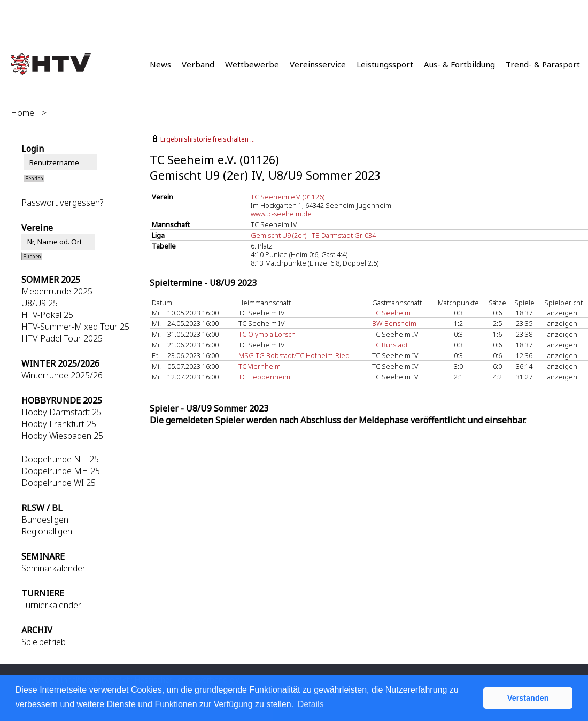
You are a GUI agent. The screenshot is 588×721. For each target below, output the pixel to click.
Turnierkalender (51, 605)
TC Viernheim (260, 366)
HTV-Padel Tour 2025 (62, 338)
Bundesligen (45, 520)
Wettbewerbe (252, 64)
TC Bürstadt (390, 345)
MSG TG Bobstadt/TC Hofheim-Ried (294, 355)
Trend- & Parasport (543, 64)
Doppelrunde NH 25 (60, 459)
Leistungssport (385, 64)
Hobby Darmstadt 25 (61, 412)
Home (22, 113)
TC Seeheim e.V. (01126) (288, 197)
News (160, 64)
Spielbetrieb (44, 642)
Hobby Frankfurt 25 (59, 424)
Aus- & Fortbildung (459, 64)
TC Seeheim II (394, 313)
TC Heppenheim (264, 377)
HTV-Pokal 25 (47, 315)
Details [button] (311, 704)
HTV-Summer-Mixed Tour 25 (75, 327)
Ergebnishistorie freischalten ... (208, 139)
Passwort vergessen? (62, 203)
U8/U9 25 (40, 303)
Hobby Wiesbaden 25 (62, 436)
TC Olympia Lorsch (267, 334)
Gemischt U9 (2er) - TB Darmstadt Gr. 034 (313, 235)
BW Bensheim (394, 323)
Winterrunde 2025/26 (62, 375)
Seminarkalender (53, 568)
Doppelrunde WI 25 (59, 483)
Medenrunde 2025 (57, 291)
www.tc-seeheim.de (281, 214)
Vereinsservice (318, 64)
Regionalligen (47, 531)
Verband (198, 64)
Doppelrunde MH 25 (61, 471)
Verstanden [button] (528, 698)
